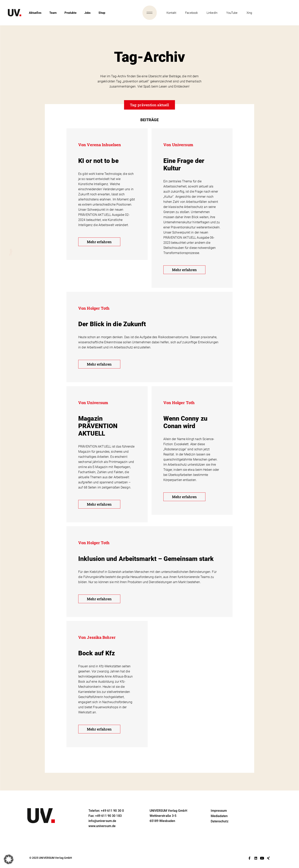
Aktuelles (35, 13)
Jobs (87, 13)
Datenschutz (220, 821)
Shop (102, 13)
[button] (9, 859)
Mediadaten (219, 816)
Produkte (70, 13)
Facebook (191, 13)
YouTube (232, 13)
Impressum (219, 811)
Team (53, 13)
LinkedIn (212, 13)
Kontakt (172, 13)
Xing (249, 13)
